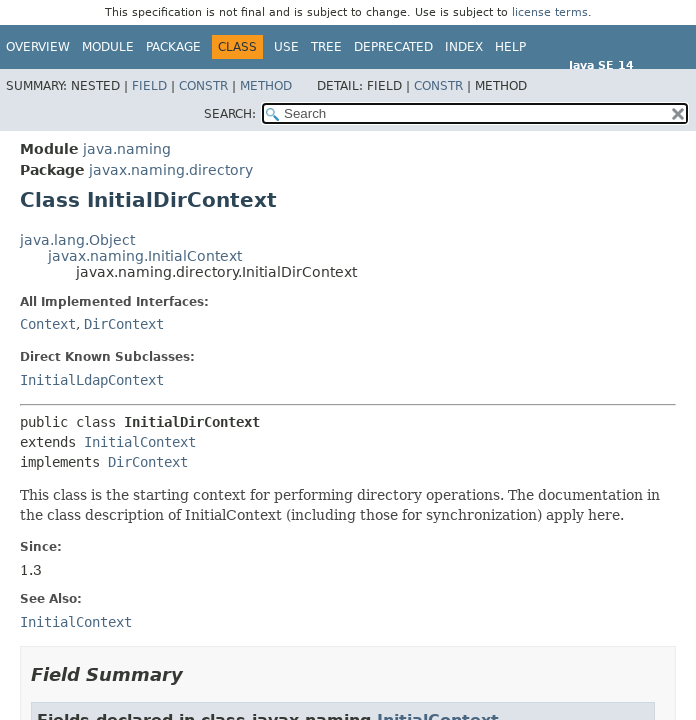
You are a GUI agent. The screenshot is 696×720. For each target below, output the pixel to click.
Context (48, 324)
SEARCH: (230, 114)
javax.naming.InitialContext (145, 256)
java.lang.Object (77, 240)
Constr (203, 86)
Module (108, 47)
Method (266, 86)
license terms (550, 12)
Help (510, 47)
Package (173, 47)
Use (286, 47)
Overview (38, 47)
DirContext (124, 324)
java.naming (127, 149)
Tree (326, 47)
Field (149, 86)
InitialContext (140, 442)
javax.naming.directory (171, 170)
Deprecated (393, 47)
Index (464, 47)
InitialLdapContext (92, 380)
